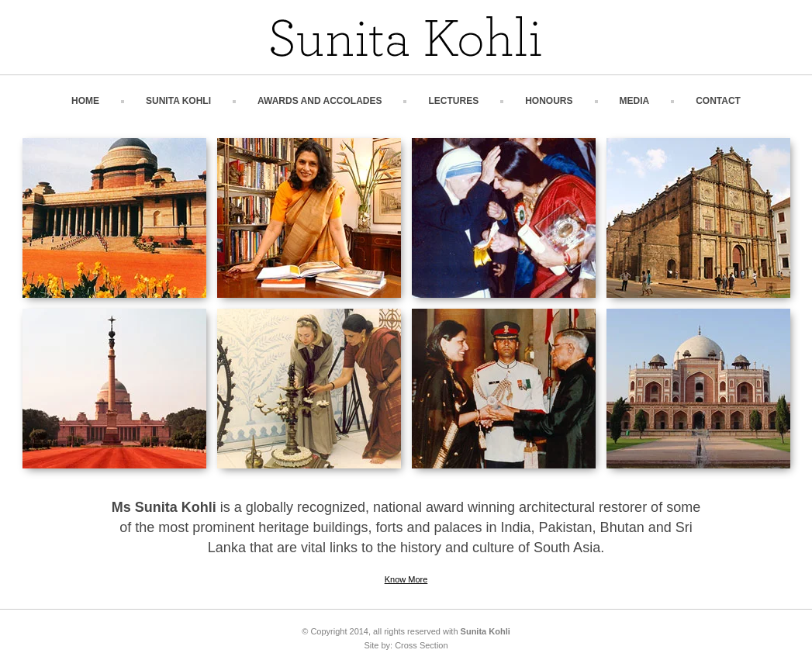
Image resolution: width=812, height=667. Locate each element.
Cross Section (421, 645)
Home (85, 101)
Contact (718, 101)
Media (635, 101)
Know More (406, 579)
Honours (549, 101)
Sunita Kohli (178, 101)
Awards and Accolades (320, 101)
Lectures (453, 101)
